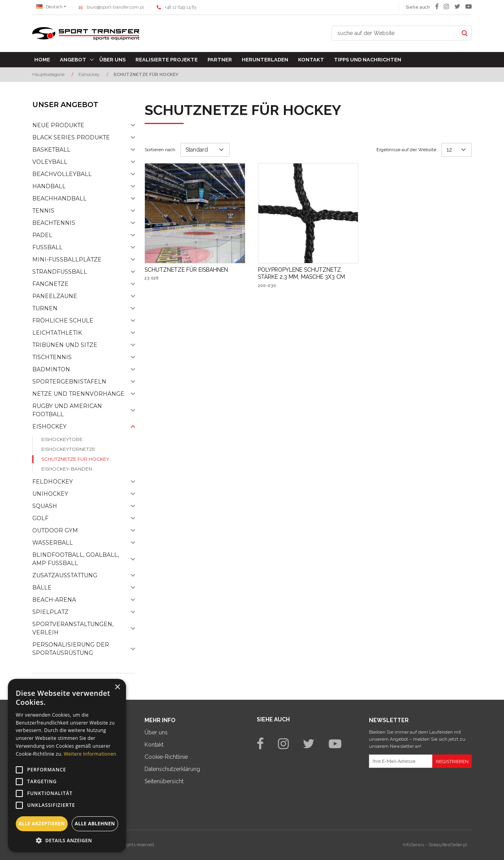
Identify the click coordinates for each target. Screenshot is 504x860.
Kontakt (311, 60)
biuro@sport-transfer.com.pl (115, 7)
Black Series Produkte (71, 137)
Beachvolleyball (62, 174)
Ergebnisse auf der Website (407, 150)
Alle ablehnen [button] (95, 824)
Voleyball (50, 162)
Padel (42, 235)
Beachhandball (59, 198)
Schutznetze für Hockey (75, 459)
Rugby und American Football (67, 410)
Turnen (45, 308)
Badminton (51, 369)
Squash (45, 506)
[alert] (67, 765)
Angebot (73, 60)
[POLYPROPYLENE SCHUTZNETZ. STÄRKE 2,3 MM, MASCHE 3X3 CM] (308, 273)
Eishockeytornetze (68, 449)
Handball (49, 186)
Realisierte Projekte (167, 60)
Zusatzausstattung (65, 575)
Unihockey (50, 494)
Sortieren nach (160, 150)
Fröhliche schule (63, 321)
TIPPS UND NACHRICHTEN (368, 60)
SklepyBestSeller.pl (448, 845)
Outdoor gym (55, 530)
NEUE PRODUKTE (58, 125)
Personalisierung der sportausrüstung (71, 649)
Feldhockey (53, 482)
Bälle (42, 588)
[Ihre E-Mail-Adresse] (401, 761)
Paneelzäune (55, 296)
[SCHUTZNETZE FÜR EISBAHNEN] (186, 270)
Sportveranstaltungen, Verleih (73, 628)
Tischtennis (52, 357)
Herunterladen (265, 60)
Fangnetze (50, 284)
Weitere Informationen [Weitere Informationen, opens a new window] (90, 754)
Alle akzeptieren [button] (42, 824)
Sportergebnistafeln (69, 382)
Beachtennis (54, 223)
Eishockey (49, 426)
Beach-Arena (54, 600)
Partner (220, 60)
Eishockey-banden (67, 469)
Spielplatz (50, 612)
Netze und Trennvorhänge (78, 394)
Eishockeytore (62, 439)
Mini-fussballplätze (67, 259)
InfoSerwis (413, 845)
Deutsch (49, 7)
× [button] (117, 687)
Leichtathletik (57, 333)
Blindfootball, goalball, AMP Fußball (76, 559)
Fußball (47, 247)
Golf (40, 518)
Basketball (51, 150)
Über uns (112, 60)
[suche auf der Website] (395, 33)
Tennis (43, 211)
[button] (67, 840)
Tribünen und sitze (65, 345)
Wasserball (53, 543)
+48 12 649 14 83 (180, 7)
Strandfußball (60, 272)
